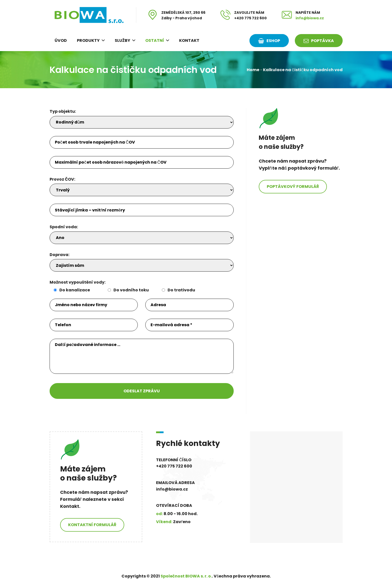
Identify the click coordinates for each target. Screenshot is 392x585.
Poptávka (319, 41)
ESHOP (269, 41)
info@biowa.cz (310, 18)
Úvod (61, 40)
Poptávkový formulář (293, 187)
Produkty (88, 40)
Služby (122, 40)
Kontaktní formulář (92, 525)
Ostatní (155, 40)
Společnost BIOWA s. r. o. (186, 576)
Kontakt (189, 40)
